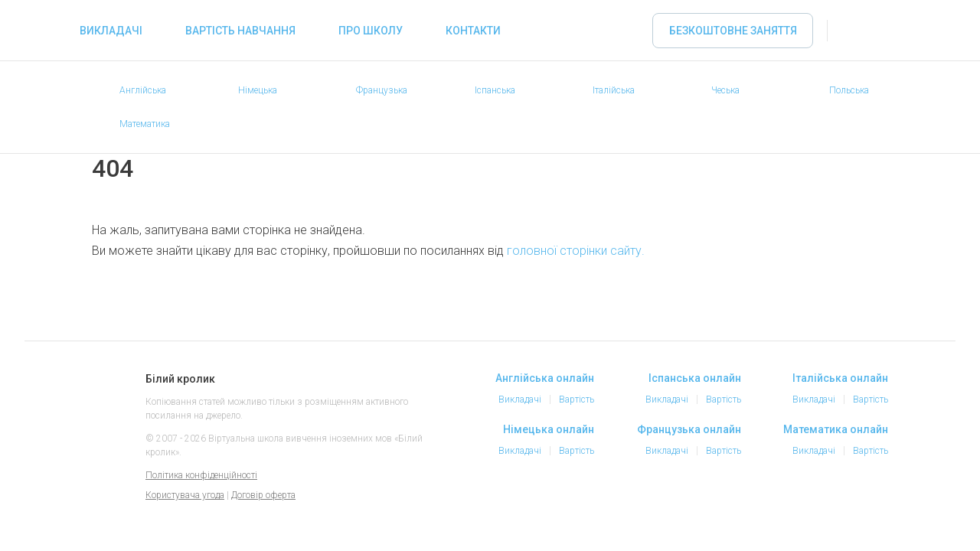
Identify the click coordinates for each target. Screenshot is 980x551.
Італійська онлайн (840, 378)
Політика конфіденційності (201, 475)
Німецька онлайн (549, 429)
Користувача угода (185, 495)
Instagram (810, 504)
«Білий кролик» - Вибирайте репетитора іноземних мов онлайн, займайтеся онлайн (40, 31)
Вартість (577, 399)
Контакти (473, 31)
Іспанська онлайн (695, 378)
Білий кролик (109, 395)
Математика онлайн (836, 429)
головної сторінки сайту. (576, 251)
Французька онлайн (689, 429)
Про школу (371, 31)
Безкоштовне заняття (733, 31)
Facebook (779, 504)
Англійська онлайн (545, 378)
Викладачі (111, 31)
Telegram (841, 504)
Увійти (854, 31)
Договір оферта (263, 495)
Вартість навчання (240, 31)
